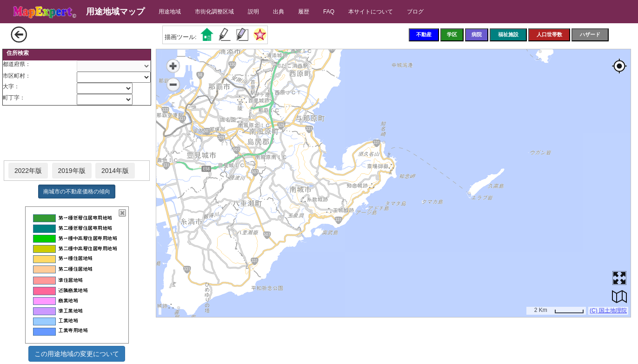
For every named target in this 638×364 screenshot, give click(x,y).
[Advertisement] (77, 133)
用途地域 (170, 12)
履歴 (304, 12)
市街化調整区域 (214, 12)
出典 (279, 12)
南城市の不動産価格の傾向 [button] (77, 192)
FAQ (329, 12)
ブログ (415, 12)
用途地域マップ (115, 12)
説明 (253, 12)
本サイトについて (371, 12)
